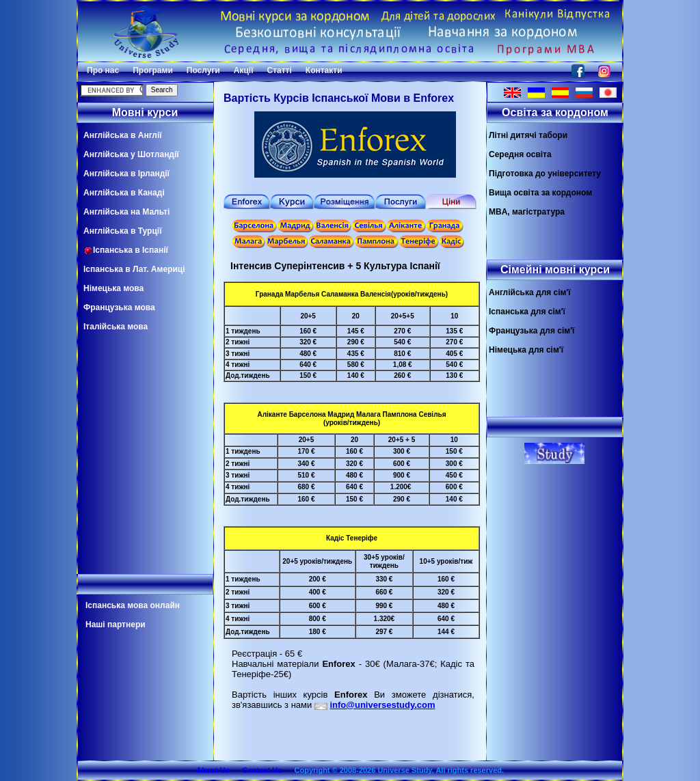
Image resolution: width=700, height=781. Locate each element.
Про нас (103, 70)
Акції (244, 70)
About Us (213, 770)
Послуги (203, 70)
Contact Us (262, 770)
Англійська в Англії (123, 135)
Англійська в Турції (123, 231)
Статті (280, 70)
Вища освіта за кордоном (540, 193)
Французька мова (119, 307)
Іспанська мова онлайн (133, 605)
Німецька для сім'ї (526, 350)
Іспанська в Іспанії (126, 250)
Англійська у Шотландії (131, 154)
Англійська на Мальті (126, 212)
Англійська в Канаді (124, 193)
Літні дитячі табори (528, 135)
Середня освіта (520, 154)
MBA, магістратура (527, 212)
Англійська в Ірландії (126, 174)
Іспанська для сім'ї (527, 312)
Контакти (324, 70)
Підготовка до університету (545, 174)
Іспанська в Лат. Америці (134, 269)
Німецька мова (113, 288)
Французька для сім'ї (531, 331)
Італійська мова (116, 327)
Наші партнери (116, 625)
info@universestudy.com (382, 705)
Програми (153, 70)
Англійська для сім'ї (530, 292)
